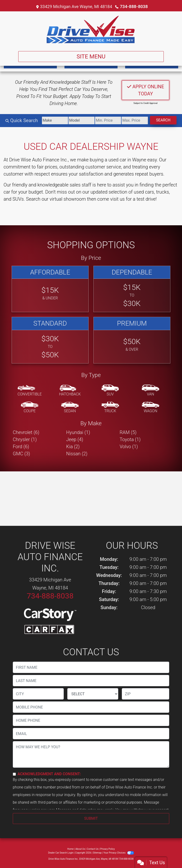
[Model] (82, 120)
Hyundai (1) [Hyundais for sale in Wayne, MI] (78, 432)
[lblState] (93, 694)
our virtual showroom (64, 199)
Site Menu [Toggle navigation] (91, 57)
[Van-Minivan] (150, 391)
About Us (80, 849)
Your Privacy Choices (119, 853)
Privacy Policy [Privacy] (108, 849)
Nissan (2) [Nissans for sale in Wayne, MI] (77, 454)
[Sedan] (70, 407)
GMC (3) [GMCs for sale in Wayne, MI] (21, 454)
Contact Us (93, 849)
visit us (117, 199)
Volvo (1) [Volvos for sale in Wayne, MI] (129, 447)
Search (163, 120)
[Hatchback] (70, 391)
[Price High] (135, 120)
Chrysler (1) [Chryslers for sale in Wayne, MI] (25, 439)
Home (71, 849)
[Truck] (110, 407)
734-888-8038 (134, 7)
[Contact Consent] (14, 774)
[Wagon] (150, 407)
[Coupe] (30, 407)
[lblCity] (38, 694)
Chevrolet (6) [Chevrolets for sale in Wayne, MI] (26, 432)
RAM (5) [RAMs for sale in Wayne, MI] (128, 432)
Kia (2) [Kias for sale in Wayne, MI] (73, 447)
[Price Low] (108, 120)
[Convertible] (30, 391)
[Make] (55, 120)
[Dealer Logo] (91, 29)
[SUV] (110, 391)
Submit (91, 818)
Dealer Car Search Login (61, 853)
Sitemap (97, 853)
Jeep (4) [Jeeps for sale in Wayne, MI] (75, 439)
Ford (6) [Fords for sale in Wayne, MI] (21, 447)
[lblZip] (146, 694)
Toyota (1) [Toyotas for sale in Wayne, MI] (130, 439)
